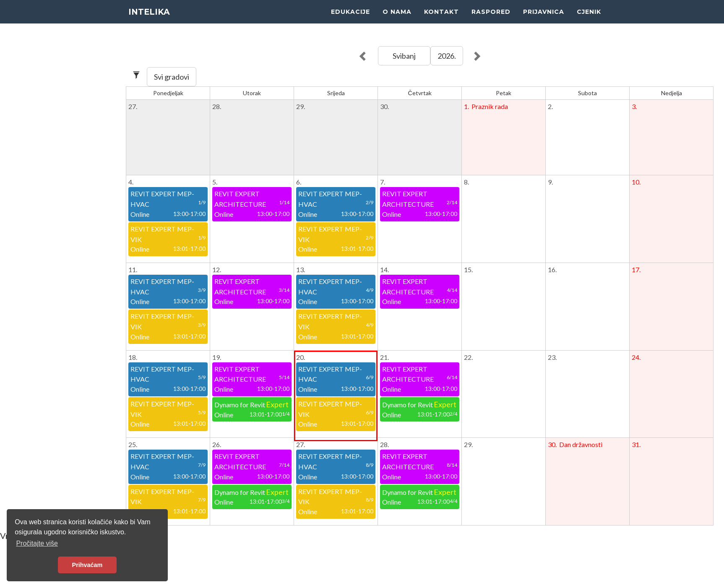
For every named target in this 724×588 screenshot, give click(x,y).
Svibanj (404, 56)
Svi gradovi (172, 77)
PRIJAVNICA (544, 21)
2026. (447, 56)
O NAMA (397, 21)
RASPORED (491, 21)
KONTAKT (441, 21)
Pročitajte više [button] (37, 543)
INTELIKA (151, 21)
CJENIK (589, 21)
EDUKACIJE (350, 21)
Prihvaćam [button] (87, 565)
